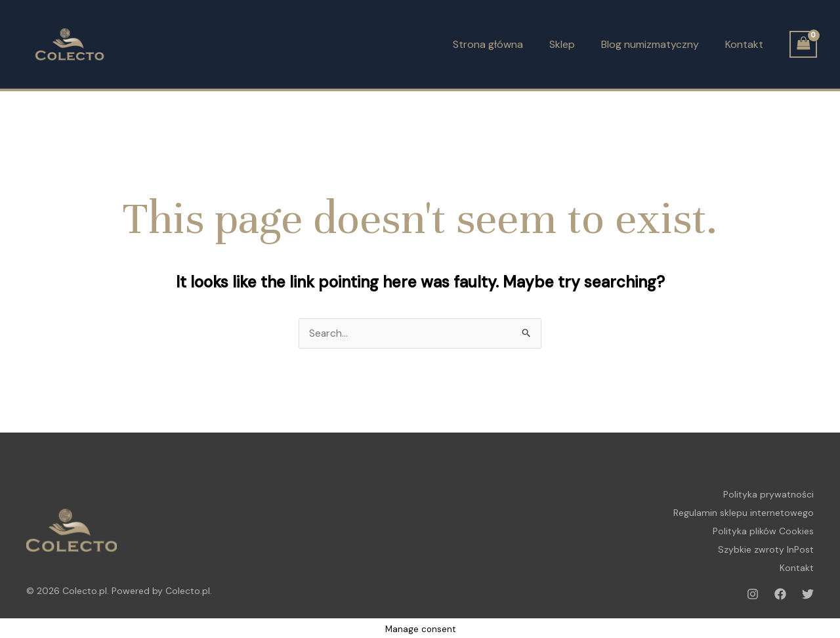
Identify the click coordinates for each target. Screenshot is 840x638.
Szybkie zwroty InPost (766, 545)
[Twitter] (808, 588)
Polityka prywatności (768, 494)
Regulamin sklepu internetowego (744, 511)
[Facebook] (780, 588)
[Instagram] (753, 588)
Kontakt (744, 44)
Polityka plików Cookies (763, 528)
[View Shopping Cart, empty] (803, 44)
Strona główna (488, 44)
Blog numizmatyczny (650, 44)
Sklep (562, 44)
